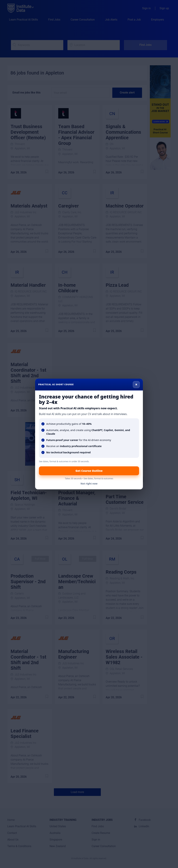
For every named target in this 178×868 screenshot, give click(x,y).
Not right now (89, 484)
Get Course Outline (89, 471)
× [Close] (136, 384)
